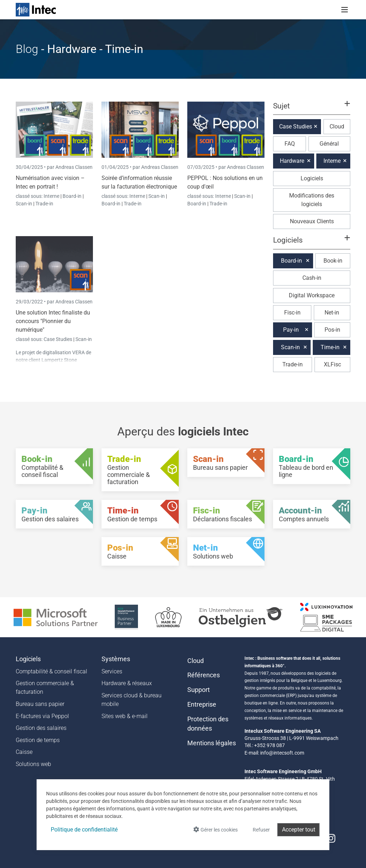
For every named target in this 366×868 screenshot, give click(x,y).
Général (329, 144)
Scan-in (24, 204)
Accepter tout (299, 830)
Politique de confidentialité (84, 830)
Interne (52, 196)
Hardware (292, 161)
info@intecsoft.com (282, 753)
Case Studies (58, 339)
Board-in (72, 196)
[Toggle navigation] (345, 10)
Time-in (330, 347)
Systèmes (116, 659)
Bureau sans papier (40, 704)
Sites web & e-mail (125, 716)
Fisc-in (292, 313)
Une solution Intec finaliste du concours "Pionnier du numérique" (53, 321)
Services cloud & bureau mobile (132, 700)
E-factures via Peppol (42, 716)
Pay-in (291, 330)
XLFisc (332, 364)
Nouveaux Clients (312, 221)
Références (204, 675)
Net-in (332, 313)
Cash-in (312, 278)
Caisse (24, 752)
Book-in (333, 261)
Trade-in (44, 204)
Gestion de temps (38, 740)
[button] (312, 109)
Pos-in (332, 330)
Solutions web (33, 764)
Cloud (337, 126)
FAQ (290, 144)
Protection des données (208, 724)
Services (112, 671)
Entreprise (202, 704)
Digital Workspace (312, 295)
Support (199, 690)
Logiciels (312, 178)
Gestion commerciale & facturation (45, 687)
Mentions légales (212, 743)
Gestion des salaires (41, 728)
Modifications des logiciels (312, 200)
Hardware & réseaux (127, 683)
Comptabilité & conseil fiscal (51, 671)
